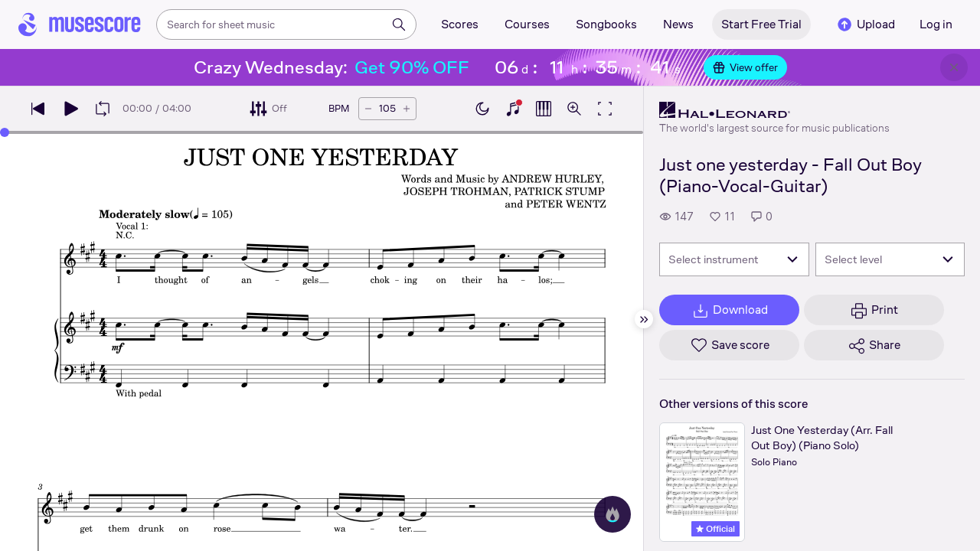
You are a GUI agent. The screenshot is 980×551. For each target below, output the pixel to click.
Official (715, 529)
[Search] (399, 24)
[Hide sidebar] (644, 319)
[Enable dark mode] (482, 109)
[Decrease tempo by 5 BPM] (368, 109)
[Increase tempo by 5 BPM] (407, 109)
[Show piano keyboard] (513, 109)
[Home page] (80, 24)
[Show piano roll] (544, 109)
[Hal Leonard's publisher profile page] (774, 110)
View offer (745, 67)
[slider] (5, 132)
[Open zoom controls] (574, 109)
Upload (865, 24)
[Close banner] (954, 67)
